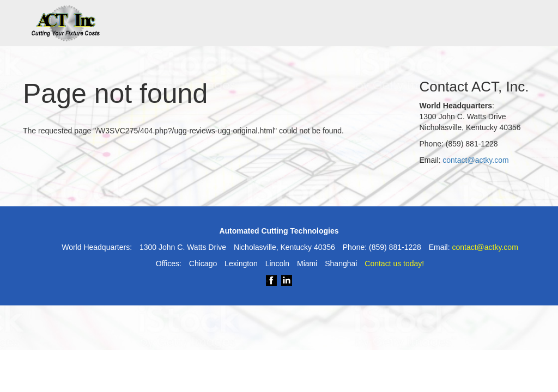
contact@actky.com (475, 160)
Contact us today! (394, 264)
